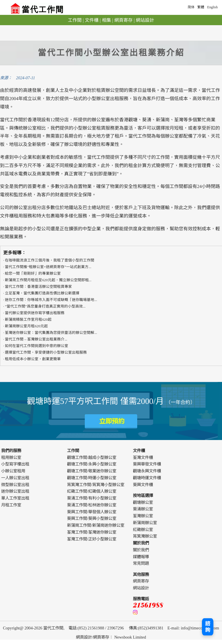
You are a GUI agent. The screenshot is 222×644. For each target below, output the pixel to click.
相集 (107, 20)
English (212, 7)
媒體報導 (141, 557)
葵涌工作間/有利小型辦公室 (92, 498)
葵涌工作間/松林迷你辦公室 (92, 505)
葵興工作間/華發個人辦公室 (92, 512)
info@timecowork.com (200, 628)
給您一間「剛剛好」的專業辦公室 (33, 274)
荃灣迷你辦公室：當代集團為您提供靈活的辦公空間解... (51, 333)
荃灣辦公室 (143, 516)
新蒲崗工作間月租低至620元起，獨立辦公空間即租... (48, 280)
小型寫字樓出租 (15, 464)
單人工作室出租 (15, 498)
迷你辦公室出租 (15, 491)
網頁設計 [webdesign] (84, 637)
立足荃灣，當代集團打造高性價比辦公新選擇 (42, 293)
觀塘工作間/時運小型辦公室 (92, 478)
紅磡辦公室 (143, 530)
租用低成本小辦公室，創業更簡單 (33, 359)
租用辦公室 (11, 457)
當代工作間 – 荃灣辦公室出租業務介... (36, 339)
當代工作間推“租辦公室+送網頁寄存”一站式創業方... (48, 267)
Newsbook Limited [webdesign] (130, 637)
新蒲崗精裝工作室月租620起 (28, 320)
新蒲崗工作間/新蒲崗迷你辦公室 (96, 525)
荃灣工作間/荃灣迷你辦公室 (92, 532)
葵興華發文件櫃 (147, 464)
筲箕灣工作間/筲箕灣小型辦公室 (96, 485)
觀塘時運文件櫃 (147, 478)
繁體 (201, 7)
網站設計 (145, 20)
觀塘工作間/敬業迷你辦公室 (92, 471)
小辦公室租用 (13, 471)
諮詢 (208, 627)
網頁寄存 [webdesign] (101, 637)
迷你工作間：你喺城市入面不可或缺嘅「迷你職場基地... (51, 300)
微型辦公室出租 (15, 485)
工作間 (75, 20)
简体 (191, 7)
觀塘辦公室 (143, 502)
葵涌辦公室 (143, 509)
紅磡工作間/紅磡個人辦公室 (92, 491)
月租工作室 (11, 505)
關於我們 (141, 550)
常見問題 (141, 563)
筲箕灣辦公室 (145, 536)
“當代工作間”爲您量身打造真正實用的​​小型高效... (45, 306)
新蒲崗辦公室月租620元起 (26, 326)
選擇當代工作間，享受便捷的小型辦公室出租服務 (46, 352)
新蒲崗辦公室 (145, 523)
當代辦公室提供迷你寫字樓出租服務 (35, 313)
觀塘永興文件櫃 (147, 471)
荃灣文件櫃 (143, 457)
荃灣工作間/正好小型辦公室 (92, 539)
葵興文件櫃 (143, 485)
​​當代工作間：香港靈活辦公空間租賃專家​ (38, 287)
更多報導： (15, 253)
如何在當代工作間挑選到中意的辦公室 (37, 346)
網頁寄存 (123, 20)
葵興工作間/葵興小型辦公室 (92, 518)
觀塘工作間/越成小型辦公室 (92, 457)
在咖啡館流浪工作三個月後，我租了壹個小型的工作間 (50, 260)
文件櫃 (92, 20)
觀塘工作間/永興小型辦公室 (92, 464)
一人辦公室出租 (15, 478)
